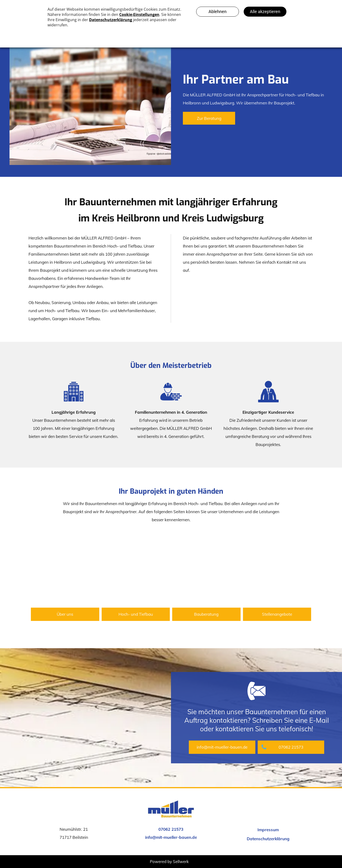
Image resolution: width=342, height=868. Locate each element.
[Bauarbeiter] (136, 568)
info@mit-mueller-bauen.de (171, 837)
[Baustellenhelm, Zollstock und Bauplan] (206, 568)
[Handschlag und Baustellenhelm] (65, 568)
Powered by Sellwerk (169, 861)
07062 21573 (171, 829)
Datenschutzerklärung (268, 839)
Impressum (268, 830)
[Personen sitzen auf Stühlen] (277, 568)
